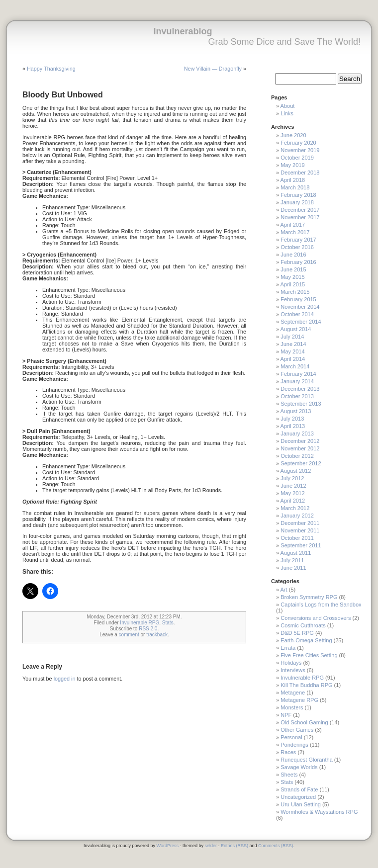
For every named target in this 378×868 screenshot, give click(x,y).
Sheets (289, 775)
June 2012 (293, 486)
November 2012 (300, 448)
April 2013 (293, 426)
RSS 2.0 (148, 629)
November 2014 (300, 307)
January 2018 (297, 202)
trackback (157, 635)
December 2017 (300, 210)
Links (287, 113)
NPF (286, 715)
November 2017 (300, 217)
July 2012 (292, 478)
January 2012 (297, 516)
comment (129, 635)
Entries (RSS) (235, 846)
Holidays (291, 663)
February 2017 (298, 240)
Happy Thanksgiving (51, 69)
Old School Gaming (304, 722)
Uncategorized (298, 797)
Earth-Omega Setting (306, 640)
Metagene (293, 693)
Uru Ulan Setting (301, 804)
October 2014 (297, 314)
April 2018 (293, 180)
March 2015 (295, 292)
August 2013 (296, 411)
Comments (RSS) (276, 846)
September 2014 (301, 322)
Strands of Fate (299, 789)
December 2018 (300, 173)
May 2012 (292, 493)
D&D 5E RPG (297, 633)
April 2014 (293, 359)
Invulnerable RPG (140, 623)
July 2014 (292, 337)
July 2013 (292, 419)
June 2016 (293, 255)
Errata (288, 648)
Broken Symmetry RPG (309, 597)
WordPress (168, 846)
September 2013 (301, 404)
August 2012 (296, 471)
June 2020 (293, 135)
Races (288, 752)
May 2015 (292, 277)
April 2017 (293, 225)
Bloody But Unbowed (63, 95)
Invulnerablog (183, 31)
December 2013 (300, 389)
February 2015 (298, 299)
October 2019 (297, 158)
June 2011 (293, 568)
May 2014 (292, 351)
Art (284, 590)
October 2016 (297, 247)
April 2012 (293, 501)
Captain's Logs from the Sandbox (321, 605)
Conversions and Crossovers (316, 618)
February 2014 (298, 374)
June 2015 (293, 269)
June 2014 (293, 344)
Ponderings (294, 745)
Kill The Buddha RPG (306, 685)
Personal (291, 737)
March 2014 (295, 366)
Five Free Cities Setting (309, 655)
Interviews (293, 670)
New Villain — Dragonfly (213, 69)
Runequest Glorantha (307, 760)
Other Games (297, 730)
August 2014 (296, 329)
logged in (65, 679)
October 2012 (297, 456)
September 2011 (301, 545)
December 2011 (300, 523)
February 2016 (298, 262)
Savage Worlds (299, 767)
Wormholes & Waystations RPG (319, 812)
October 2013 (297, 396)
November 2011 (300, 530)
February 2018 (298, 195)
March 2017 (295, 232)
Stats (168, 623)
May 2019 (292, 165)
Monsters (292, 707)
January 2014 (297, 381)
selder (211, 846)
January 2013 (297, 434)
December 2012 (300, 441)
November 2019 (300, 150)
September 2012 (301, 463)
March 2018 (295, 187)
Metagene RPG (299, 700)
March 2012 (295, 508)
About (288, 106)
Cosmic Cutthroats (303, 625)
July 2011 (292, 560)
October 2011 (297, 538)
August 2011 (296, 553)
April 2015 (293, 284)
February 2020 (298, 143)
